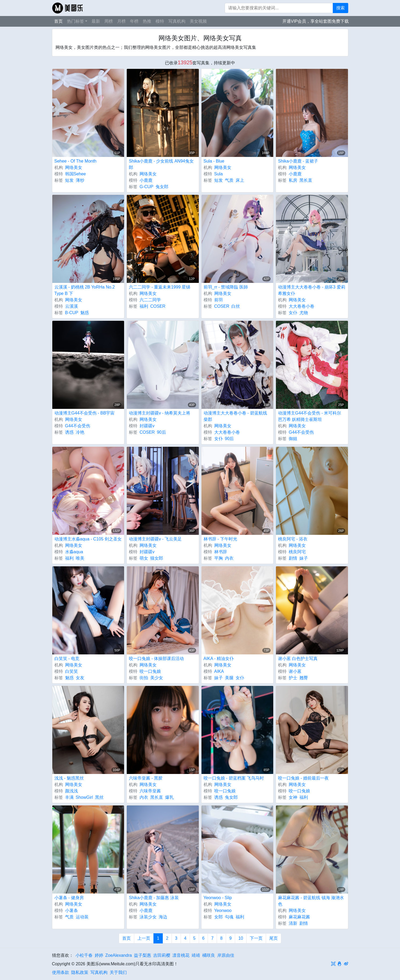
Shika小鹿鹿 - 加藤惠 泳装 (154, 898)
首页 (58, 21)
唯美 (80, 558)
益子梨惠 (142, 955)
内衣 (229, 558)
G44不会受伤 (78, 426)
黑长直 (306, 180)
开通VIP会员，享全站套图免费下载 (316, 21)
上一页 (144, 938)
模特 (160, 21)
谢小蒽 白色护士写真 (298, 659)
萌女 (144, 558)
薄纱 (80, 180)
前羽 (219, 300)
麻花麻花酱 (299, 917)
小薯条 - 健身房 (69, 898)
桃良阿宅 (297, 552)
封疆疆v (147, 426)
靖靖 (196, 955)
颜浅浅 (72, 791)
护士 (293, 678)
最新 (96, 21)
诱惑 (69, 432)
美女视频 (198, 21)
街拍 (144, 678)
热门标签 (76, 21)
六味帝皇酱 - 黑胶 (146, 778)
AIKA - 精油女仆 (219, 659)
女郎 (219, 917)
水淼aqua (74, 552)
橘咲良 (209, 955)
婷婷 (99, 955)
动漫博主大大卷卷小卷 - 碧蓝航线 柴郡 (235, 416)
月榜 (121, 21)
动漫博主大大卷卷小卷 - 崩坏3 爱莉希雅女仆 (312, 290)
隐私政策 (80, 972)
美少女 (157, 678)
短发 (69, 180)
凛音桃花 (181, 955)
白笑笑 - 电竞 (67, 659)
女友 (80, 678)
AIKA (219, 671)
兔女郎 (162, 187)
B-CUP (72, 313)
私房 (293, 180)
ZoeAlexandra (119, 955)
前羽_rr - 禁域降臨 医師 (226, 287)
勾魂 (229, 917)
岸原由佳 (226, 955)
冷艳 (80, 432)
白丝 (236, 306)
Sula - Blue (214, 161)
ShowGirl (84, 797)
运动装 (82, 917)
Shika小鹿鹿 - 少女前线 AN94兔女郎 (161, 164)
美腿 (229, 678)
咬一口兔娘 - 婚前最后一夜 (303, 778)
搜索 (340, 8)
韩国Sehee (76, 174)
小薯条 (72, 910)
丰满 (69, 797)
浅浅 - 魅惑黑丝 (69, 778)
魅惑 (85, 313)
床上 (240, 180)
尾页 (274, 938)
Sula (219, 174)
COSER (158, 306)
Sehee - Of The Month (76, 161)
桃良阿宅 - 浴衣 (293, 539)
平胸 (219, 558)
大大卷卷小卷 (302, 306)
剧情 (293, 558)
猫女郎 (157, 558)
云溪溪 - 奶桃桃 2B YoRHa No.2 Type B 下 (85, 290)
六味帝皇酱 (150, 791)
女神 (293, 797)
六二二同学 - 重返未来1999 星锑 (160, 287)
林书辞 (221, 552)
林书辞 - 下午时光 (220, 539)
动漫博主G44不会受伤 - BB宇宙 (85, 413)
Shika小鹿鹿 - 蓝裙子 (298, 161)
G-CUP (146, 187)
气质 (229, 180)
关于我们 (118, 972)
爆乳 (169, 797)
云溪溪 (72, 306)
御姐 (293, 439)
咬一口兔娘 (150, 671)
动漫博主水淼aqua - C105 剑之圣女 (88, 539)
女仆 (293, 313)
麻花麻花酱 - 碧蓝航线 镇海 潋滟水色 (311, 901)
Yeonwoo (223, 910)
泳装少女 (148, 917)
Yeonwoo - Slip (218, 898)
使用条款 (61, 972)
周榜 (109, 21)
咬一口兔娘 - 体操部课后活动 (156, 659)
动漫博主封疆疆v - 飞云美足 (155, 539)
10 (241, 938)
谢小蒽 (295, 671)
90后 (161, 432)
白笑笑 (72, 671)
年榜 (134, 21)
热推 (147, 21)
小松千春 (84, 955)
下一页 (256, 938)
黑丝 (99, 797)
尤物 (304, 313)
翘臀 (304, 678)
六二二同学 (150, 300)
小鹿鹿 (146, 180)
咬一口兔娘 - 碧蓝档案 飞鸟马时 (234, 778)
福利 (144, 306)
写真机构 (177, 21)
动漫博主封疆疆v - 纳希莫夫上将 (160, 413)
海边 (163, 917)
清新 (293, 923)
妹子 (304, 558)
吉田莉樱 (162, 955)
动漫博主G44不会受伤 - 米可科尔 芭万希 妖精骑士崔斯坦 (310, 416)
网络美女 (74, 167)
